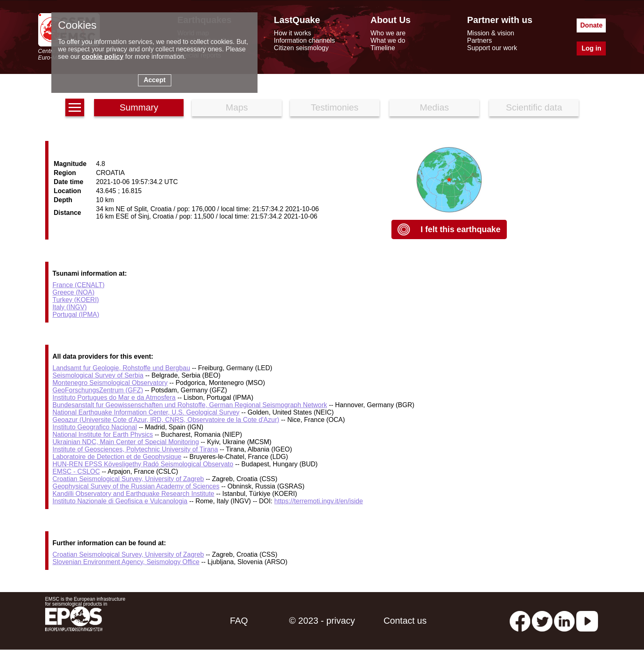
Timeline (383, 48)
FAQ (239, 621)
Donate (591, 25)
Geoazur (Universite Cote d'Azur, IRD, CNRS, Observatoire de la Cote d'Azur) (166, 420)
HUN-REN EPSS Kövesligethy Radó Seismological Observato (143, 464)
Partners (479, 40)
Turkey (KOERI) (76, 300)
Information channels (305, 40)
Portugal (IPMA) (76, 315)
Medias (434, 107)
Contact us (405, 621)
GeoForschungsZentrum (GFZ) (98, 390)
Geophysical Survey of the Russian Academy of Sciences (136, 486)
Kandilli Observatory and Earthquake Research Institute (133, 494)
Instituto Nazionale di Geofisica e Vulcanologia (120, 501)
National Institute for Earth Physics (103, 434)
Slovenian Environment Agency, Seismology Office (126, 562)
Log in (591, 48)
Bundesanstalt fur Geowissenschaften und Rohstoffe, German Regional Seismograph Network (190, 405)
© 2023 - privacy (322, 621)
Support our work (492, 48)
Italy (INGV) (70, 307)
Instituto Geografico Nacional (95, 427)
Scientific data (534, 107)
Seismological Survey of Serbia (98, 375)
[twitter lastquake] (542, 621)
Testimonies (335, 107)
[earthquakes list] (75, 107)
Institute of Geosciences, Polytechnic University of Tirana (135, 449)
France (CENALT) (79, 285)
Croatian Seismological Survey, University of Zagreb (128, 479)
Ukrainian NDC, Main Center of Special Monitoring (126, 442)
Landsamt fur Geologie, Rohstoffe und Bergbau (121, 368)
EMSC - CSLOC (76, 471)
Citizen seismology (301, 48)
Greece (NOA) (74, 292)
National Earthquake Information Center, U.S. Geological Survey (146, 412)
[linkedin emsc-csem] (564, 621)
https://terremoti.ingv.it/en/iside (319, 501)
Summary (139, 107)
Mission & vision (491, 33)
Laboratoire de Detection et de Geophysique (117, 457)
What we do (388, 40)
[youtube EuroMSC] (587, 621)
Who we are (388, 33)
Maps (237, 107)
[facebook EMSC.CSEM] (520, 621)
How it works (293, 33)
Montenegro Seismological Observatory (110, 383)
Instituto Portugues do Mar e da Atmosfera (114, 398)
